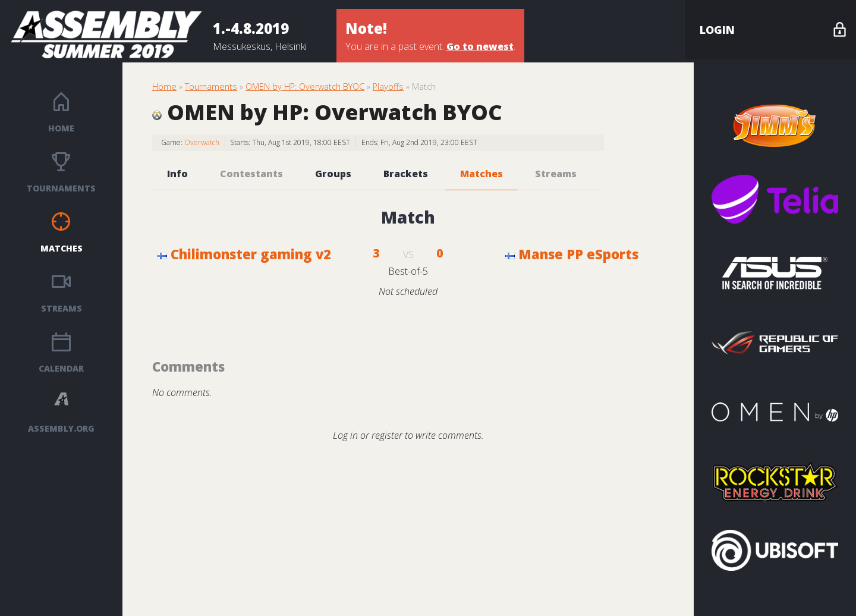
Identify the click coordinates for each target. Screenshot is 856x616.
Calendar (61, 368)
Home (61, 128)
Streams (62, 308)
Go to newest (480, 46)
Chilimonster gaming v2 (244, 254)
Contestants (251, 174)
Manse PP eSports (572, 254)
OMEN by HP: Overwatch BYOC (305, 87)
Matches (62, 248)
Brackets (406, 174)
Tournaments (61, 188)
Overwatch (202, 142)
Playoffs (388, 87)
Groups (333, 174)
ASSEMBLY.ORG (61, 428)
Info (177, 174)
